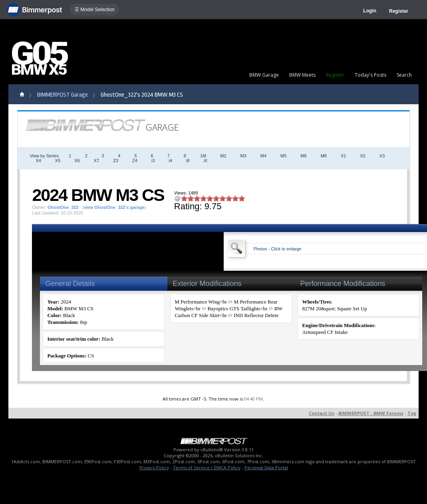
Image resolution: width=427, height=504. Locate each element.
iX (206, 161)
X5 (58, 161)
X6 (77, 161)
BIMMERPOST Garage (63, 95)
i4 (171, 161)
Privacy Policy (154, 467)
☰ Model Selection (95, 10)
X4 (38, 161)
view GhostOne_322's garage (114, 207)
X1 (343, 156)
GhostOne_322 (63, 207)
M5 (283, 156)
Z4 (135, 161)
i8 (188, 161)
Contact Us (322, 413)
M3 (243, 156)
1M (203, 156)
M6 (303, 156)
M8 (324, 156)
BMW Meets (302, 75)
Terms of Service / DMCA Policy (207, 467)
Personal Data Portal (266, 467)
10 (242, 198)
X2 (362, 156)
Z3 (116, 161)
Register (399, 11)
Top (412, 413)
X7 (96, 161)
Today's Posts (370, 75)
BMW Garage (264, 75)
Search (404, 75)
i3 (153, 161)
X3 (382, 156)
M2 (223, 156)
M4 (263, 156)
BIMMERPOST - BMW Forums (371, 413)
